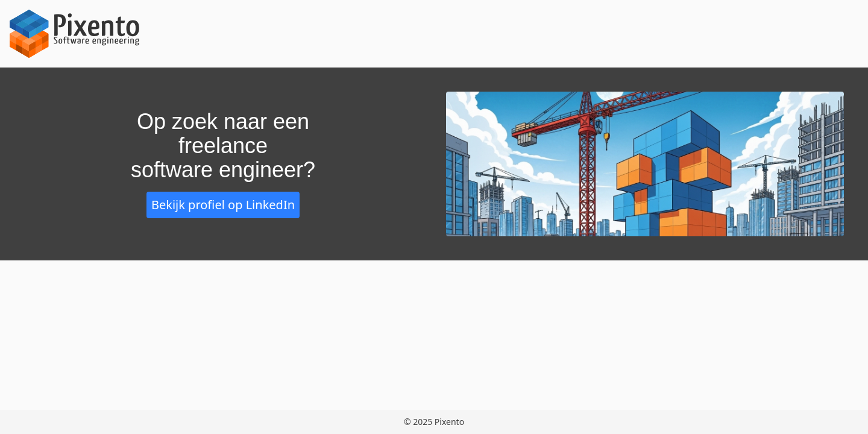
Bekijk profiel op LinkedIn (223, 205)
